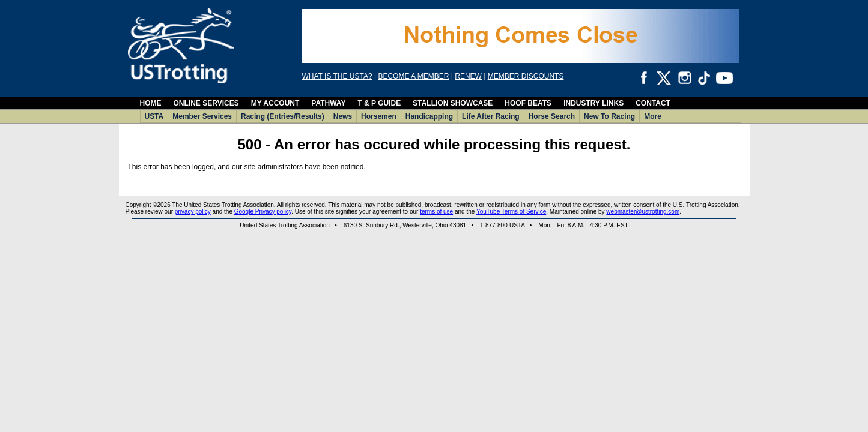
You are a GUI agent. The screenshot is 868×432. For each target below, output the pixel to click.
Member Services (202, 116)
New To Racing (609, 116)
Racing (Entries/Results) (283, 116)
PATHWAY (328, 103)
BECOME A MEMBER (413, 76)
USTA (154, 116)
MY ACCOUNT (275, 103)
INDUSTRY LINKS (593, 103)
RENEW (468, 76)
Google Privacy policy (263, 211)
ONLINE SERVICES (206, 103)
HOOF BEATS (528, 103)
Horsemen (379, 116)
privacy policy (193, 211)
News (343, 116)
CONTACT (653, 103)
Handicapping (429, 116)
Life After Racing (491, 116)
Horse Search (552, 116)
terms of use (436, 211)
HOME (151, 103)
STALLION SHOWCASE (453, 103)
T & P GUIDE (379, 103)
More (653, 116)
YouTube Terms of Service (511, 211)
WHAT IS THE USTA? (337, 76)
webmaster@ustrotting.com (643, 211)
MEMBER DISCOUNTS (526, 76)
